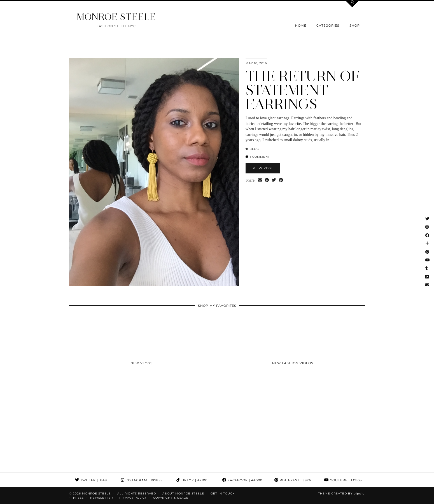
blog (254, 149)
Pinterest (293, 480)
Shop (355, 25)
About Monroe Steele (183, 493)
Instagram (142, 480)
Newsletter (102, 498)
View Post (263, 168)
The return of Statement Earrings (303, 90)
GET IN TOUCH (223, 493)
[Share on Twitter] (274, 180)
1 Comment (258, 157)
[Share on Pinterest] (281, 180)
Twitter (91, 480)
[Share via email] (260, 180)
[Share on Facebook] (267, 180)
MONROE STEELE (116, 17)
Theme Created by (341, 493)
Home (301, 25)
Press (78, 498)
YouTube (343, 480)
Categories (328, 25)
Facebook (242, 480)
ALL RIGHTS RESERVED (137, 493)
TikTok (192, 480)
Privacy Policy (133, 498)
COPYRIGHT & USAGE (171, 498)
